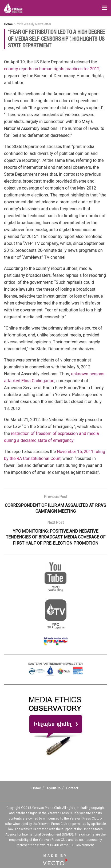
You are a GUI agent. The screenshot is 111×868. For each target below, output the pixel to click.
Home (8, 24)
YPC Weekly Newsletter (34, 24)
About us (53, 788)
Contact (72, 788)
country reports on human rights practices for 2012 (52, 69)
